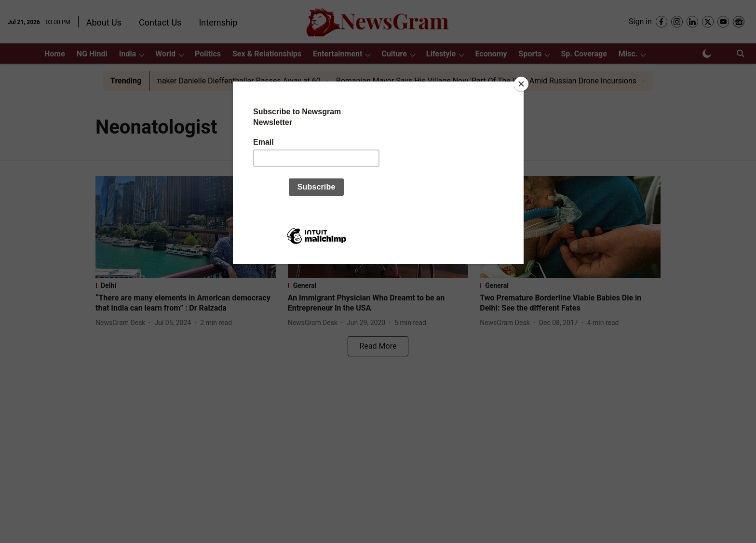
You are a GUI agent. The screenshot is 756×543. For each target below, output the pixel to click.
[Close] (521, 84)
